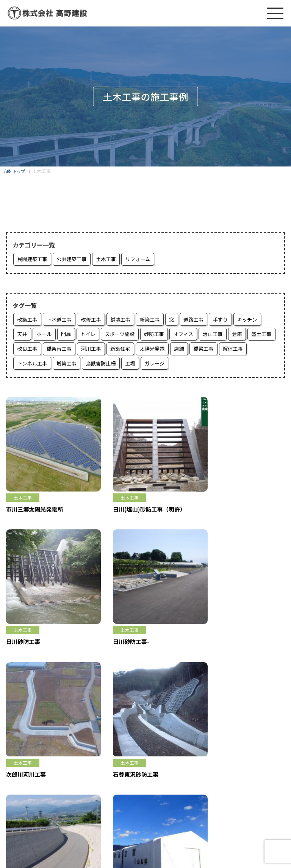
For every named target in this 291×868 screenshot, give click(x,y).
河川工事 (127, 351)
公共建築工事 (75, 260)
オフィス (193, 336)
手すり (232, 320)
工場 (168, 366)
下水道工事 (62, 320)
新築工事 (158, 320)
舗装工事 (127, 320)
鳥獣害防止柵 (137, 366)
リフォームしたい (27, 717)
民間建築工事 (33, 260)
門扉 (69, 336)
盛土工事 (28, 351)
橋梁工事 (246, 351)
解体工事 (28, 366)
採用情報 (17, 753)
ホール (46, 336)
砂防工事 (162, 336)
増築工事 (101, 366)
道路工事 (204, 320)
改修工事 (95, 320)
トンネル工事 (64, 366)
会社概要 (17, 765)
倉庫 (250, 336)
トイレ (92, 336)
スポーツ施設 (126, 336)
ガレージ (194, 366)
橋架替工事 (93, 351)
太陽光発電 (191, 351)
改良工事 (59, 351)
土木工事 (111, 260)
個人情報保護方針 (27, 789)
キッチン (261, 320)
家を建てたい (22, 705)
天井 (23, 336)
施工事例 (17, 729)
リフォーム (145, 260)
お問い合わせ (22, 777)
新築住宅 (158, 351)
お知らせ (17, 741)
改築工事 (28, 320)
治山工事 (224, 336)
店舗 (220, 351)
